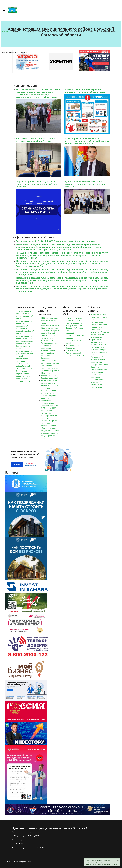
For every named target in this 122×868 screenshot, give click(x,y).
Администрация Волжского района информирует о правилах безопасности (85, 91)
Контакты (24, 52)
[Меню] (4, 10)
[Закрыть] (118, 860)
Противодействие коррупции (56, 31)
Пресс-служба (15, 31)
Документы (92, 31)
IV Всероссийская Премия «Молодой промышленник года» (75, 353)
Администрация (29, 31)
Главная (5, 31)
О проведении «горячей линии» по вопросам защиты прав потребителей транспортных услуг (24, 376)
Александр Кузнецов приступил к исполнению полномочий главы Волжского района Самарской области (87, 141)
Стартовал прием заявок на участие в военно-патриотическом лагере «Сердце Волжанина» (37, 184)
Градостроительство (9, 52)
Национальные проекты (108, 31)
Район (41, 31)
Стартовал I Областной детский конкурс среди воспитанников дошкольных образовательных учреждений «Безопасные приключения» (99, 377)
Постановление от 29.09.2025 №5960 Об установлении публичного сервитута (56, 241)
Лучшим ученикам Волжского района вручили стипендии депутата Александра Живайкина (86, 184)
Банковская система (49, 376)
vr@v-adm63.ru (25, 840)
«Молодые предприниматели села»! (73, 341)
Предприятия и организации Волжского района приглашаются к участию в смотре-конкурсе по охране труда (99, 347)
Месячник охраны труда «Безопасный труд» (99, 317)
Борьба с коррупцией (50, 378)
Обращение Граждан (77, 31)
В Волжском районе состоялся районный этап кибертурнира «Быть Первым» (37, 140)
